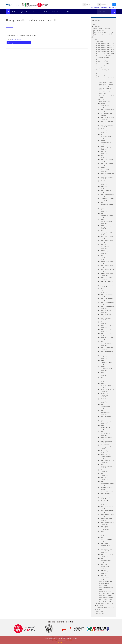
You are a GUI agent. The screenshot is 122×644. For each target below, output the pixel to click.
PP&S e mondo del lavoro (105, 62)
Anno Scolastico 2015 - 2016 (106, 47)
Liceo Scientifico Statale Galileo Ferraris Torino (106, 598)
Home (94, 24)
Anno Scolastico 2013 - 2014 (106, 51)
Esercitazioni (101, 74)
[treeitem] (103, 319)
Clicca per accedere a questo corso (19, 43)
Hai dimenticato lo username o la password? (104, 7)
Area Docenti (100, 611)
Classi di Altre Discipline (106, 82)
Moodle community (18, 12)
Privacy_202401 (61, 640)
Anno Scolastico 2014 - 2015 (106, 49)
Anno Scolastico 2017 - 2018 (106, 43)
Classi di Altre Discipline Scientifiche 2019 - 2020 (106, 85)
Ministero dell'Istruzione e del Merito (38, 12)
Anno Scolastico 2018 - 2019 (106, 78)
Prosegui (61, 642)
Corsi (96, 39)
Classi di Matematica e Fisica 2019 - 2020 (106, 101)
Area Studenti (100, 613)
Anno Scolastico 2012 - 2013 (106, 54)
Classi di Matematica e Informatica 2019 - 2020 (106, 582)
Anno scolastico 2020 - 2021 (106, 603)
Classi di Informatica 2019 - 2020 (105, 93)
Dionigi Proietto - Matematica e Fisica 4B (21, 35)
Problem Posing (102, 60)
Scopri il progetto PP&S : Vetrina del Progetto (105, 57)
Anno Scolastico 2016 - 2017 (106, 45)
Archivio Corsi (100, 41)
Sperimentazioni (102, 76)
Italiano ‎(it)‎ (66, 12)
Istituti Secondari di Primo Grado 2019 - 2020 (106, 592)
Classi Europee (103, 585)
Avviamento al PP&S (103, 64)
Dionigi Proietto (17, 39)
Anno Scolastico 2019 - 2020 (106, 80)
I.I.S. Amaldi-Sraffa (105, 601)
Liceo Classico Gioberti (106, 595)
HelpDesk (56, 12)
